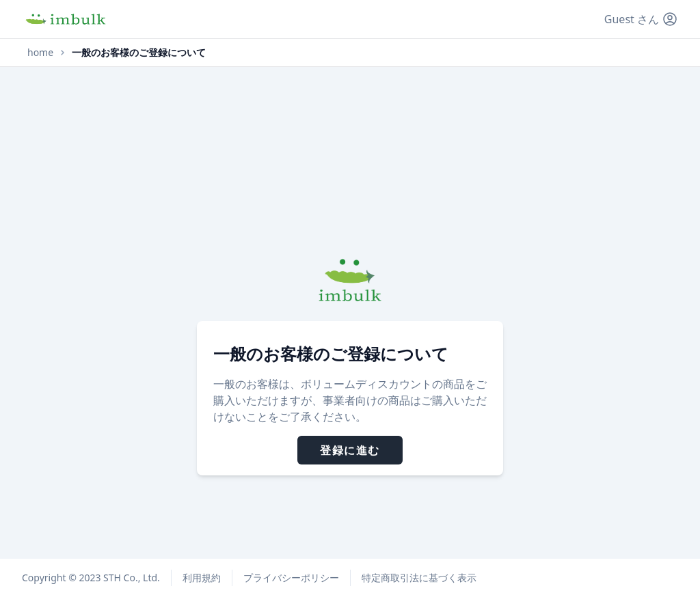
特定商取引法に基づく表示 (419, 578)
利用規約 (202, 578)
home (40, 52)
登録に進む (350, 450)
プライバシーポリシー (291, 578)
